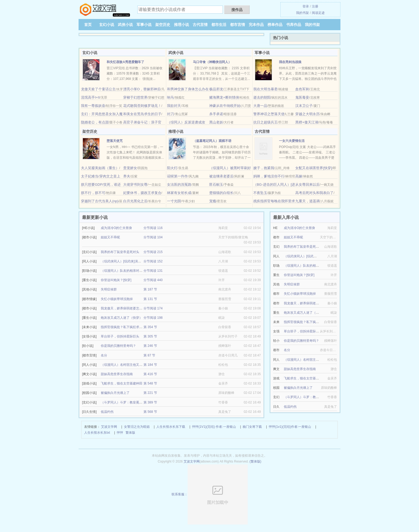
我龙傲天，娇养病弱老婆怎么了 (123, 308)
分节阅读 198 (153, 318)
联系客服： (210, 494)
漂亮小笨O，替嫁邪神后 (142, 89)
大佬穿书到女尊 (135, 185)
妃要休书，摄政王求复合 (142, 193)
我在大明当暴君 (265, 89)
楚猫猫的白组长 (221, 193)
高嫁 (299, 176)
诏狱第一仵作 (177, 176)
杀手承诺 (216, 114)
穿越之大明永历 (307, 114)
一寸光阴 (174, 201)
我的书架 (302, 13)
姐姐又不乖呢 (110, 237)
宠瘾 (213, 201)
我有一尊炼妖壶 (93, 106)
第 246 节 (150, 346)
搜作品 (237, 10)
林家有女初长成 (179, 193)
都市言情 (238, 25)
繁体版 (130, 433)
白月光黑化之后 (135, 201)
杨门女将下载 (252, 427)
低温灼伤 (107, 412)
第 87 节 (149, 355)
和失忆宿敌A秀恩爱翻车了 (125, 62)
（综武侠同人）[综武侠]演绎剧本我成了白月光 (134, 261)
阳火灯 (172, 168)
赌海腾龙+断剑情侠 (224, 97)
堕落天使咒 (115, 141)
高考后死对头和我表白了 (314, 193)
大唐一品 (260, 106)
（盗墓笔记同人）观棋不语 (212, 141)
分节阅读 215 (153, 252)
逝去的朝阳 (262, 97)
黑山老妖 (216, 122)
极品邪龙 (216, 89)
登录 (306, 6)
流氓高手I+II (90, 97)
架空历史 (163, 25)
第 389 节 (150, 402)
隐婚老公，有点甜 (95, 122)
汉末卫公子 (304, 106)
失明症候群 (109, 289)
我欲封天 (174, 106)
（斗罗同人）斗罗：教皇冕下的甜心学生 (130, 402)
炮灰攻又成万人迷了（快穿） (122, 318)
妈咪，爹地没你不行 (269, 176)
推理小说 (181, 25)
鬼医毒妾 (302, 97)
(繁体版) (255, 461)
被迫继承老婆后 (221, 176)
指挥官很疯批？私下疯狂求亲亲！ (125, 327)
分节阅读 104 (153, 237)
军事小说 (144, 25)
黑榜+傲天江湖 (307, 122)
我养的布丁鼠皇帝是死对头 (120, 252)
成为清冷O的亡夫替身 (116, 228)
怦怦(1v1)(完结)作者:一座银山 (290, 427)
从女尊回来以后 (307, 185)
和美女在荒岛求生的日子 (142, 114)
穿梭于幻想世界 (135, 97)
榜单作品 (275, 25)
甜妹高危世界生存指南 (117, 374)
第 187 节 (150, 289)
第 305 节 (150, 336)
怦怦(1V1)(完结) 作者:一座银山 (214, 427)
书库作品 (294, 25)
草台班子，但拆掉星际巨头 (120, 336)
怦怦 (120, 433)
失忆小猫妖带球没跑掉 (117, 299)
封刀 (170, 114)
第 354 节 (150, 327)
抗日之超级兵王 (265, 122)
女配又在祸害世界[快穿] (314, 168)
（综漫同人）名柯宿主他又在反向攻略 (128, 365)
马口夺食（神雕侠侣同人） (212, 62)
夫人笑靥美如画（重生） (100, 168)
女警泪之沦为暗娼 (137, 427)
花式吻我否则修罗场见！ (142, 106)
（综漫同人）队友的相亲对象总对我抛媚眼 (131, 271)
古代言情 (200, 25)
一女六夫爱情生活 (292, 141)
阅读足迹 (318, 13)
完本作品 (256, 25)
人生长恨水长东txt (97, 433)
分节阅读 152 (153, 261)
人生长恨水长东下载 (171, 427)
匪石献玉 (216, 185)
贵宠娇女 (130, 168)
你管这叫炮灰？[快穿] (116, 280)
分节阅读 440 (153, 280)
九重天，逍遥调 (307, 201)
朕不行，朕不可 (93, 193)
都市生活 (219, 25)
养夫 (127, 176)
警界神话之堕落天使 (269, 114)
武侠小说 (125, 25)
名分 (104, 355)
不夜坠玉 (260, 193)
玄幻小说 (107, 25)
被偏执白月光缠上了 (115, 393)
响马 (170, 97)
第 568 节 (150, 412)
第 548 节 (150, 383)
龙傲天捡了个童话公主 (98, 89)
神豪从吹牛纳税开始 (225, 106)
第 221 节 (150, 393)
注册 (315, 6)
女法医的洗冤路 (179, 185)
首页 (88, 25)
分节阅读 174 (153, 308)
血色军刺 (302, 89)
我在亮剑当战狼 (290, 62)
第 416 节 (150, 374)
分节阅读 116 (153, 228)
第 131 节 (150, 299)
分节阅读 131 (153, 271)
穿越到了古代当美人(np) (100, 201)
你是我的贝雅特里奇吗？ (118, 346)
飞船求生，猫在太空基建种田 (122, 383)
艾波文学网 (109, 427)
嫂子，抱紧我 (264, 168)
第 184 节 (150, 365)
